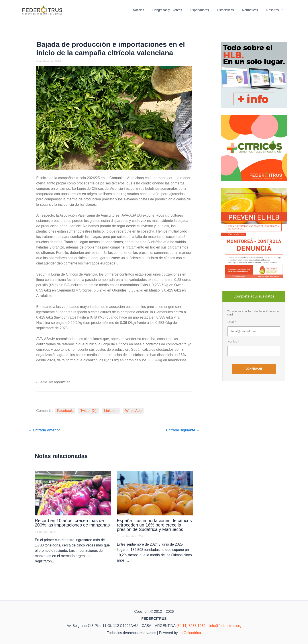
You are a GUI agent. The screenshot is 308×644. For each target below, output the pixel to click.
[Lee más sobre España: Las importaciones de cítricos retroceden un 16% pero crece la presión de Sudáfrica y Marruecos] (155, 493)
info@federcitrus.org (225, 626)
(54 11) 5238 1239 (191, 626)
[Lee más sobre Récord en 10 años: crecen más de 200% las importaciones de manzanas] (73, 493)
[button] (282, 10)
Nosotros (276, 10)
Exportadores (207, 10)
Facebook (65, 411)
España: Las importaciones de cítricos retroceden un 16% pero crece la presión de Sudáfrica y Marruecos (154, 525)
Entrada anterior (44, 430)
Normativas (253, 10)
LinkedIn (111, 411)
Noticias (151, 10)
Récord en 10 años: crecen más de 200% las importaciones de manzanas (72, 523)
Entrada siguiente (183, 430)
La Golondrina (190, 633)
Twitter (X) (88, 411)
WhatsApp (133, 411)
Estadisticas (231, 10)
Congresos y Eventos (177, 10)
